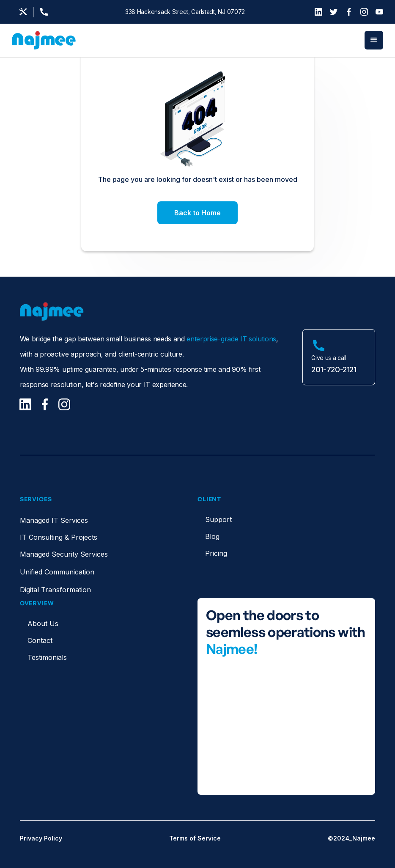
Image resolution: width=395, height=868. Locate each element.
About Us (43, 624)
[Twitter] (334, 12)
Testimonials (47, 657)
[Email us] (23, 12)
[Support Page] (47, 12)
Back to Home (197, 213)
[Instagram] (364, 12)
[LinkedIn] (318, 12)
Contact (40, 640)
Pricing (216, 553)
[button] (374, 40)
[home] (44, 40)
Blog (212, 536)
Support (218, 519)
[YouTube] (379, 12)
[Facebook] (349, 12)
